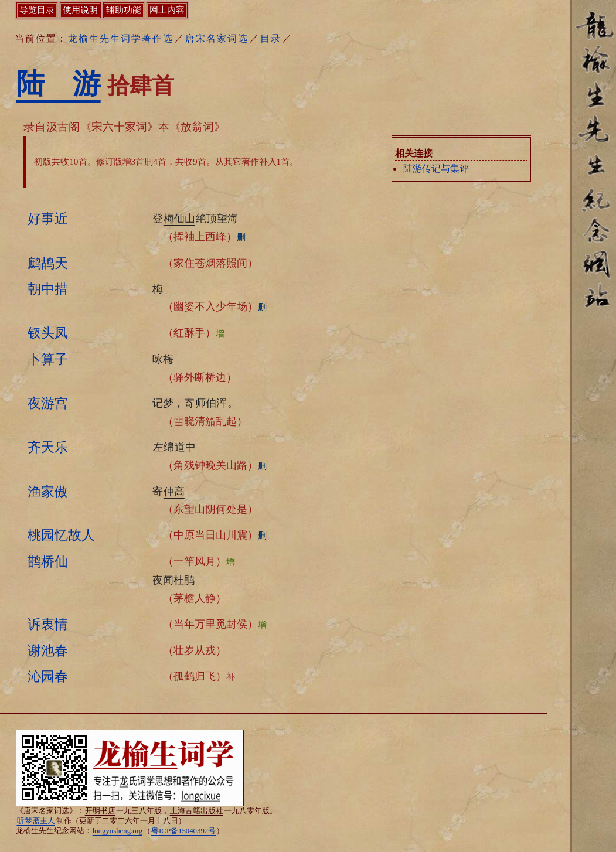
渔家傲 (48, 492)
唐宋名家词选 (217, 38)
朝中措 (48, 289)
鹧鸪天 (48, 263)
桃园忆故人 (61, 535)
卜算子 (48, 359)
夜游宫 (48, 403)
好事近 (48, 219)
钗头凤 (48, 333)
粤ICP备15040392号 (183, 831)
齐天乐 (48, 447)
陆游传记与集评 (436, 168)
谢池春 (48, 650)
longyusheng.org (118, 831)
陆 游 (59, 84)
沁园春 (48, 676)
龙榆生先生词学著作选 (121, 38)
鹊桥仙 (48, 561)
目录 (271, 38)
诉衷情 (48, 624)
